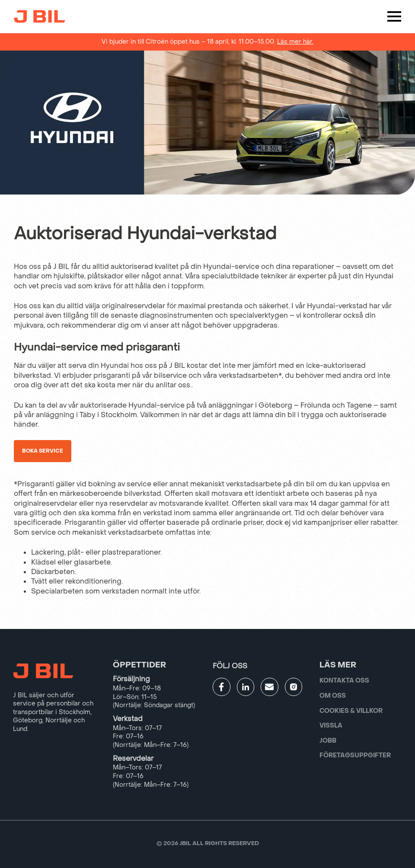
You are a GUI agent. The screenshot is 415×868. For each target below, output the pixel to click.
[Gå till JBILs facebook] (222, 687)
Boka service (43, 451)
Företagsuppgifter (355, 755)
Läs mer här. (295, 42)
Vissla (331, 726)
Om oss (333, 696)
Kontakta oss (344, 681)
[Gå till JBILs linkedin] (246, 687)
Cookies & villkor (351, 711)
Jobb (328, 741)
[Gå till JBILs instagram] (294, 687)
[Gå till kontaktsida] (270, 687)
